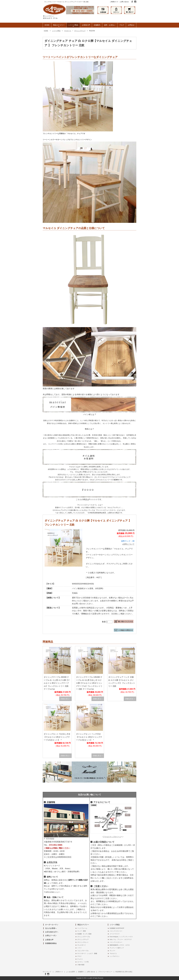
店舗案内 (97, 25)
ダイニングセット (83, 942)
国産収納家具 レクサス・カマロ (120, 945)
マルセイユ (68, 31)
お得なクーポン (51, 936)
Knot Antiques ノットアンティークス (121, 937)
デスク (79, 956)
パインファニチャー (116, 942)
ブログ (122, 25)
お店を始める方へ (52, 932)
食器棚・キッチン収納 (84, 934)
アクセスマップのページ (112, 837)
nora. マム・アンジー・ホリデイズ (121, 939)
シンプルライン (115, 956)
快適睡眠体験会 (51, 943)
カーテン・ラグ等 (83, 962)
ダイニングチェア (80, 31)
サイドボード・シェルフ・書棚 (87, 953)
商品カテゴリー (59, 26)
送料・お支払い (110, 25)
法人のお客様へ (51, 928)
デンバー (112, 951)
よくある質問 (71, 972)
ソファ (79, 948)
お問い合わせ (124, 2)
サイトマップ (47, 972)
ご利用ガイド (114, 2)
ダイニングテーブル (84, 937)
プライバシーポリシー (105, 972)
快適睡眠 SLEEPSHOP (117, 928)
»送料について (128, 544)
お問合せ (131, 25)
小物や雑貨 (81, 965)
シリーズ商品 (73, 26)
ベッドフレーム (82, 928)
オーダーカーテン (52, 925)
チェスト (80, 959)
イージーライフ (115, 934)
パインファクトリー (116, 931)
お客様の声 (86, 25)
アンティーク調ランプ (117, 948)
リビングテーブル (83, 951)
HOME (47, 25)
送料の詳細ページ (52, 892)
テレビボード (82, 945)
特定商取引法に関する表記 (124, 972)
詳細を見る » (65, 699)
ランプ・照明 (82, 931)
